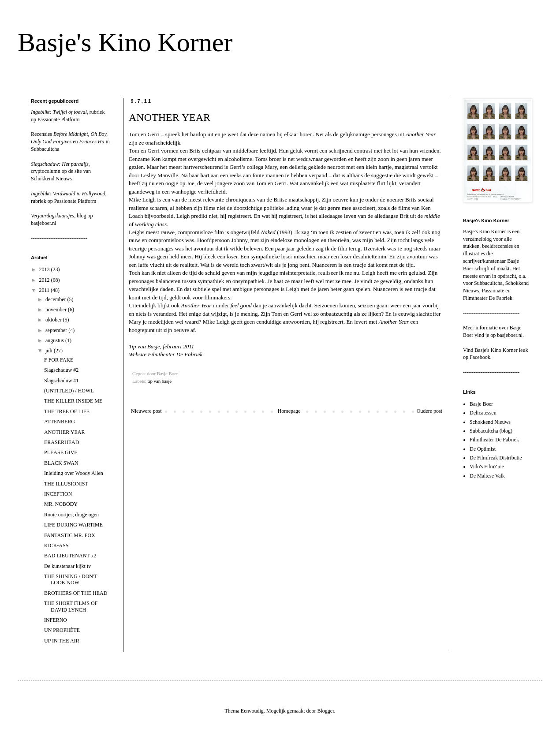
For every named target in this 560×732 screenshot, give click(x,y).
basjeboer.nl (44, 223)
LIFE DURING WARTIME (73, 525)
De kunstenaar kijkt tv (67, 566)
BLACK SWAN (61, 463)
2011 (45, 290)
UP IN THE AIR (62, 641)
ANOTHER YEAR (65, 432)
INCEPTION (58, 494)
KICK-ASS (56, 545)
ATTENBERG (60, 422)
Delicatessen (483, 413)
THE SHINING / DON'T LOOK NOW (71, 579)
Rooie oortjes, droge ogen (71, 515)
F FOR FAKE (59, 360)
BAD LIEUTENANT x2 (70, 556)
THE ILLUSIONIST (66, 484)
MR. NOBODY (61, 504)
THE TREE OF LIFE (67, 411)
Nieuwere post (146, 411)
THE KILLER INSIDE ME (73, 401)
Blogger (325, 711)
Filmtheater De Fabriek (494, 440)
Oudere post (429, 411)
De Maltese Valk (487, 476)
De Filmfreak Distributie (496, 458)
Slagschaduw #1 (61, 381)
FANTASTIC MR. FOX (70, 535)
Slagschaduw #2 (61, 370)
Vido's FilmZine (487, 467)
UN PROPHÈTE (62, 630)
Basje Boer (481, 404)
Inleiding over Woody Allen (74, 473)
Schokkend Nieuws (51, 179)
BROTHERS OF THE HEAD (76, 593)
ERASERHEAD (62, 442)
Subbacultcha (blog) (491, 431)
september (57, 330)
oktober (54, 320)
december (56, 299)
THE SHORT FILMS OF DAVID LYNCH (71, 606)
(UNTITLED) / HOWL (69, 391)
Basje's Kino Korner (125, 42)
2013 (45, 269)
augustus (55, 340)
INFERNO (56, 620)
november (57, 310)
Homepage (289, 411)
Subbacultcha (45, 149)
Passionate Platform (59, 120)
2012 (45, 280)
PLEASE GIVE (61, 452)
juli (50, 351)
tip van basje (159, 381)
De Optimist (483, 449)
